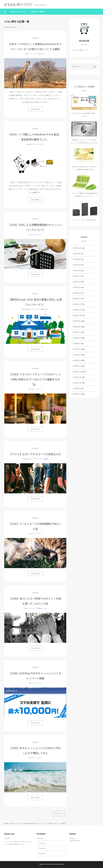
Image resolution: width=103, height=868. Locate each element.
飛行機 (46, 459)
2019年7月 (77, 332)
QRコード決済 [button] (38, 12)
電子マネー (42, 54)
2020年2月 (77, 293)
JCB (26, 54)
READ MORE (35, 109)
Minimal (47, 864)
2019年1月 (77, 366)
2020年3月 (77, 287)
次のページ (59, 814)
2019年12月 (77, 304)
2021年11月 (77, 248)
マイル (41, 459)
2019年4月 (77, 349)
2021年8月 (77, 259)
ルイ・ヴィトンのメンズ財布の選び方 (84, 220)
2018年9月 (77, 389)
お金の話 (27, 309)
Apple (28, 144)
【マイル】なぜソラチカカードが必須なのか (35, 454)
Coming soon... (42, 843)
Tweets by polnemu (74, 841)
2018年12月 (77, 372)
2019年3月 (77, 355)
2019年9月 (77, 321)
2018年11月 (77, 377)
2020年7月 (77, 276)
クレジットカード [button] (19, 12)
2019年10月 (77, 316)
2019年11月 (77, 310)
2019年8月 (77, 327)
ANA (24, 459)
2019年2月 (77, 360)
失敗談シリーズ (42, 608)
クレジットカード (33, 54)
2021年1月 (77, 271)
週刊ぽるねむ (45, 309)
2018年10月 (77, 383)
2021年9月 (77, 254)
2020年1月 (77, 299)
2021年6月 (77, 265)
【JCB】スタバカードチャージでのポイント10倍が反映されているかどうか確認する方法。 (35, 379)
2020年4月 (77, 282)
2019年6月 (77, 338)
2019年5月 (77, 344)
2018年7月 (77, 394)
